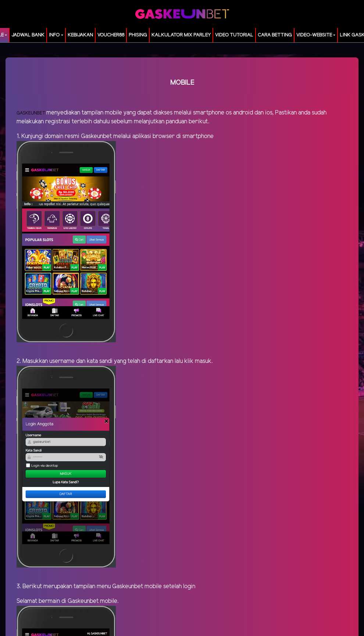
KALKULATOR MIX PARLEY (181, 35)
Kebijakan (80, 35)
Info (54, 35)
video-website (314, 35)
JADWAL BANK (28, 35)
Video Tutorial (234, 35)
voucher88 (111, 35)
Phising (138, 35)
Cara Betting (275, 35)
